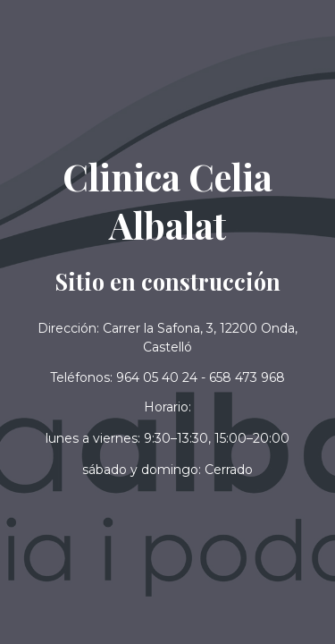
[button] (167, 470)
